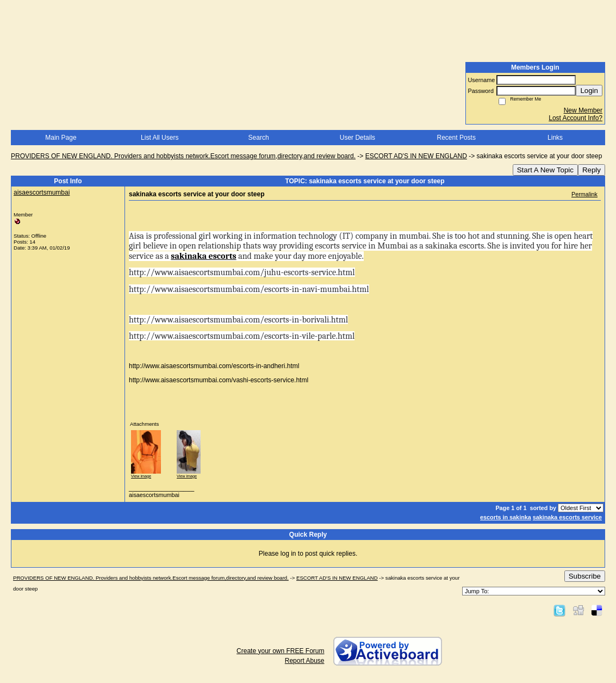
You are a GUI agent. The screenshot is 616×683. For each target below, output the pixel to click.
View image (141, 476)
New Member (583, 110)
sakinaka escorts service (567, 517)
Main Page (61, 138)
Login (589, 91)
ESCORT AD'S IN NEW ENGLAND (416, 156)
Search (259, 138)
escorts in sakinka (506, 517)
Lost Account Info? (575, 118)
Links (555, 138)
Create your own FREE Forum (280, 651)
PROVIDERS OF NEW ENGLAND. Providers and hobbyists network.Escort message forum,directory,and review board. (183, 156)
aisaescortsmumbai (42, 193)
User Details (357, 138)
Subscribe (585, 576)
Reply (592, 170)
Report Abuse (305, 661)
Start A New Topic (545, 170)
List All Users (160, 138)
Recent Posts (456, 138)
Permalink (584, 194)
